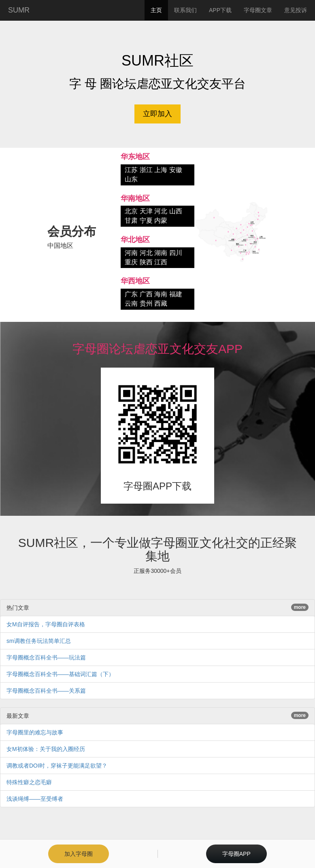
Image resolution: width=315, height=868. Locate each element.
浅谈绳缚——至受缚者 (35, 799)
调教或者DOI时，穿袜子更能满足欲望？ (57, 766)
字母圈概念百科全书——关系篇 (46, 691)
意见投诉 (296, 10)
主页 (156, 10)
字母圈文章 (258, 10)
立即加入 (157, 114)
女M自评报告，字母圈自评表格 (46, 624)
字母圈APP (236, 854)
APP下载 (220, 10)
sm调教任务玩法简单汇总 (39, 641)
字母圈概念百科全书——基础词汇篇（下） (60, 674)
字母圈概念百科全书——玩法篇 (46, 657)
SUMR (19, 10)
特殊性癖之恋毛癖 (29, 782)
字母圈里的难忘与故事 (35, 732)
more (300, 607)
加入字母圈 (79, 854)
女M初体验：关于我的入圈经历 (46, 749)
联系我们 (185, 10)
